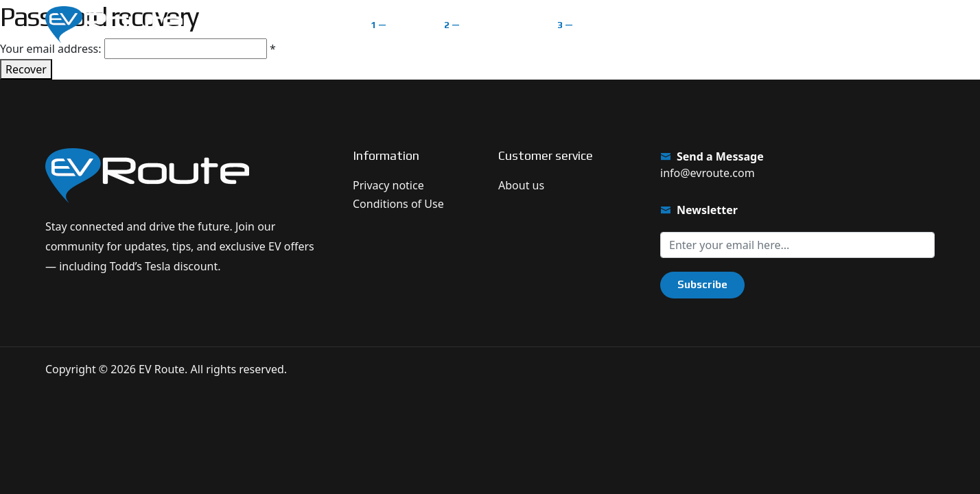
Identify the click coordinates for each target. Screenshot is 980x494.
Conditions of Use (398, 204)
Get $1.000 (889, 24)
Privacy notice (388, 185)
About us (521, 185)
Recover (26, 69)
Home (405, 24)
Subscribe (702, 284)
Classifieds (605, 24)
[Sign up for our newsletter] (797, 245)
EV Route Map (498, 24)
